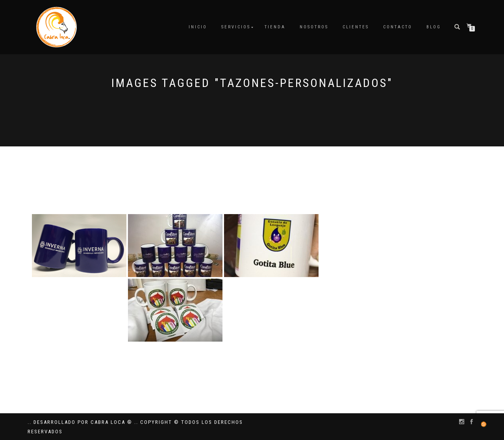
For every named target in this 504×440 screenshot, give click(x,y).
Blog (434, 27)
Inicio (198, 27)
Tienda (275, 27)
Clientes (356, 27)
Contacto (398, 27)
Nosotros (314, 27)
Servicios (236, 27)
